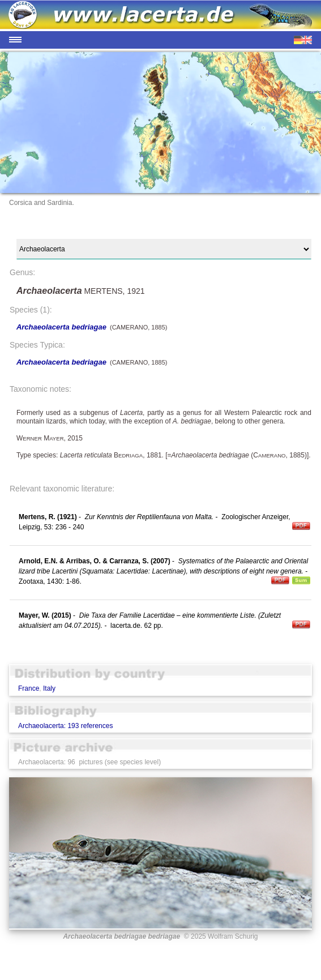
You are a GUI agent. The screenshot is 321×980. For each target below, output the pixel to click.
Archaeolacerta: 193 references (65, 726)
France (29, 688)
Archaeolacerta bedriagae (61, 327)
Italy (49, 688)
